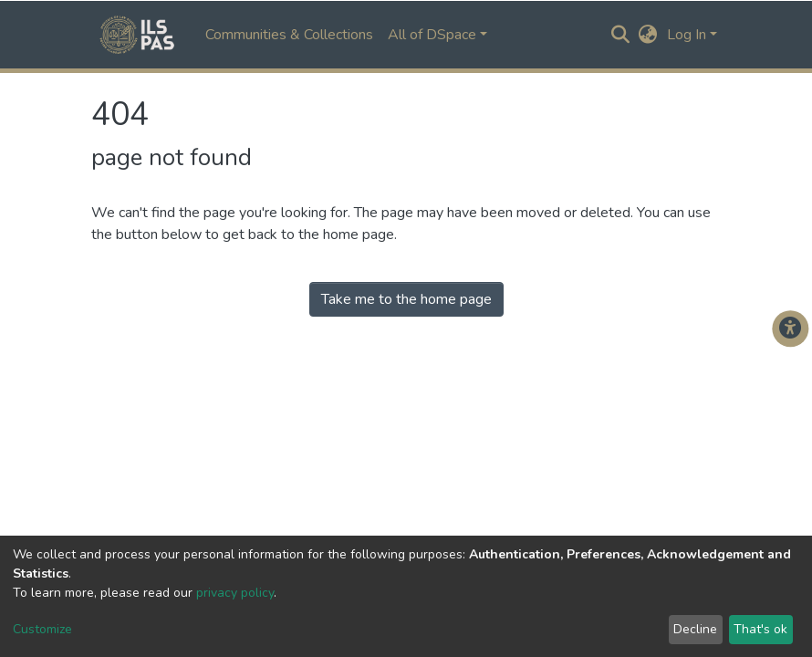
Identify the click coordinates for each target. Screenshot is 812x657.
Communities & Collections (289, 35)
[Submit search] (621, 35)
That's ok (760, 629)
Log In (687, 35)
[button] (648, 35)
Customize (42, 629)
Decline (695, 629)
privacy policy (235, 593)
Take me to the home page (406, 299)
